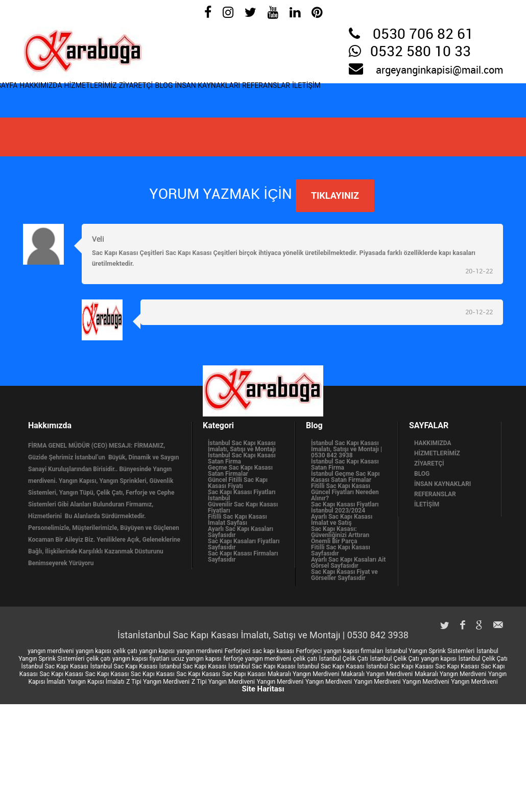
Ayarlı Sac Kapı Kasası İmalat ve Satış (342, 520)
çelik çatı (125, 651)
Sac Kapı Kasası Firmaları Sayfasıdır (243, 556)
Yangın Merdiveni (280, 682)
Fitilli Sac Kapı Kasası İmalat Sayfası (237, 520)
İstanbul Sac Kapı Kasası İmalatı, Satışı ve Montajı (242, 446)
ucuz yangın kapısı (196, 659)
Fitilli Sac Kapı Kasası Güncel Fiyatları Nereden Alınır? (345, 492)
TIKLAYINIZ (335, 195)
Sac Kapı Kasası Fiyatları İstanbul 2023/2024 (345, 507)
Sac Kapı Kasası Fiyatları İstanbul (242, 495)
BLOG (238, 97)
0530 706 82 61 (423, 35)
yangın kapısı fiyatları (141, 659)
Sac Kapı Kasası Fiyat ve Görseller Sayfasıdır (344, 575)
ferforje (233, 659)
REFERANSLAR (377, 97)
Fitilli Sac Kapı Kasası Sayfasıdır (341, 550)
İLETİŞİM (434, 97)
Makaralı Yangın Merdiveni (303, 674)
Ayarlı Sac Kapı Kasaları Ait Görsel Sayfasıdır (348, 563)
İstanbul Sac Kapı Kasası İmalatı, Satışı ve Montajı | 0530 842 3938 (346, 449)
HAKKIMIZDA (66, 97)
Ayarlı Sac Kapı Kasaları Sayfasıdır (241, 532)
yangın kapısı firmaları (354, 651)
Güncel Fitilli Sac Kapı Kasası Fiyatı (238, 483)
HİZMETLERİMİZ (133, 97)
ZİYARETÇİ (196, 97)
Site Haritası (263, 689)
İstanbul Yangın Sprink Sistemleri (430, 651)
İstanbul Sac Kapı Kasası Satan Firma (242, 458)
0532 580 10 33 (421, 52)
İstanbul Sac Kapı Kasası (55, 666)
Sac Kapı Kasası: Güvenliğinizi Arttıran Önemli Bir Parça (340, 535)
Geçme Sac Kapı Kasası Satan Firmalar (240, 471)
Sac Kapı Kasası (457, 666)
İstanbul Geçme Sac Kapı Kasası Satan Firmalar (345, 477)
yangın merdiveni (51, 651)
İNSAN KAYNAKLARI (298, 97)
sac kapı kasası (273, 651)
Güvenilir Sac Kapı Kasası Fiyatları (243, 507)
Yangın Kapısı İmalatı (96, 682)
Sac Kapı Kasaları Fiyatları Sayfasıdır (244, 544)
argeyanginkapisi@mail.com (439, 71)
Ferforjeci (238, 651)
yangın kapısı (93, 651)
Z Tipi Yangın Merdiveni (158, 682)
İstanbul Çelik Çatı (344, 659)
